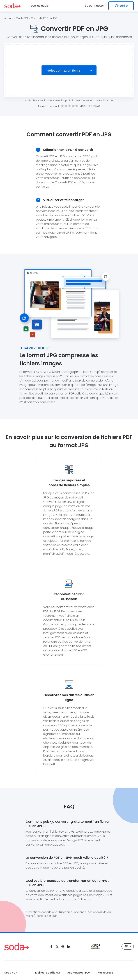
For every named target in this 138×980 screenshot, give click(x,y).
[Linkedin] (69, 946)
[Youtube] (63, 946)
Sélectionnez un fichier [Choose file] (64, 71)
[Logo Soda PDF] (12, 6)
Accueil (9, 18)
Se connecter (94, 6)
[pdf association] (96, 946)
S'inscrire (121, 6)
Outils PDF (22, 18)
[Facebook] (51, 946)
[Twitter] (57, 946)
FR (128, 946)
